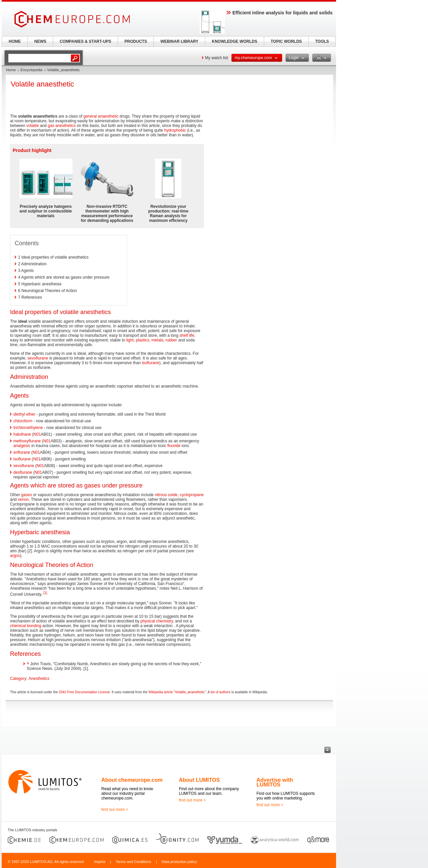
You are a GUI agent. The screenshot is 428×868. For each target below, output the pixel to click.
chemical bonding (26, 626)
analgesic (22, 446)
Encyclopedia (31, 70)
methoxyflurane (27, 441)
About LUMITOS (199, 780)
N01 (37, 434)
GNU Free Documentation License (84, 692)
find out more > (115, 810)
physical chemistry (157, 621)
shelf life (187, 335)
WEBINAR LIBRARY (180, 41)
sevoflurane (38, 358)
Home (11, 70)
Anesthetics (39, 679)
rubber (171, 340)
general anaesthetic (101, 116)
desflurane (23, 472)
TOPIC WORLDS (286, 41)
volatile (33, 126)
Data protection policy (179, 862)
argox (15, 556)
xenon (23, 499)
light (130, 340)
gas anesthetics (62, 126)
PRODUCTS (136, 41)
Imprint (100, 862)
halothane (22, 434)
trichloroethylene (28, 428)
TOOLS (322, 41)
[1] (45, 593)
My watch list (217, 58)
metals (157, 340)
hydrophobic (175, 130)
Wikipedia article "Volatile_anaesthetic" (177, 692)
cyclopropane (192, 495)
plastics (142, 340)
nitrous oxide (166, 495)
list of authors (221, 692)
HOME (15, 41)
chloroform (23, 421)
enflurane (22, 452)
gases (26, 495)
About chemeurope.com (132, 780)
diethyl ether (24, 414)
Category (18, 679)
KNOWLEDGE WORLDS (235, 41)
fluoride (174, 446)
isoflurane (150, 363)
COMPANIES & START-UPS (85, 41)
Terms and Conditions (133, 862)
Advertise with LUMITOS (275, 782)
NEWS (40, 41)
